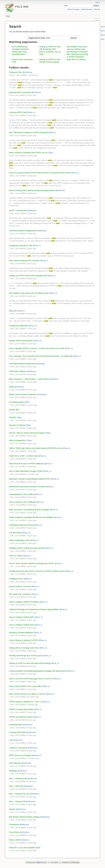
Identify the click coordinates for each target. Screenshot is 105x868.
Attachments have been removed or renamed (27, 487)
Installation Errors (16, 579)
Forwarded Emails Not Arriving (21, 525)
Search (96, 6)
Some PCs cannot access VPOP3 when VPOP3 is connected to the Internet (40, 173)
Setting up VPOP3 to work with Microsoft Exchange (30, 663)
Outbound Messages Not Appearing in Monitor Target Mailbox (34, 609)
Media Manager (87, 9)
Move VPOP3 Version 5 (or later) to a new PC (28, 694)
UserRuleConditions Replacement (23, 231)
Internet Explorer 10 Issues (20, 586)
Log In (98, 2)
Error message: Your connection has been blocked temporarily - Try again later (41, 356)
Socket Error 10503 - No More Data (23, 456)
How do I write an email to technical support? (27, 433)
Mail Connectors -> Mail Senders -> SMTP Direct (29, 379)
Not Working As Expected (77, 52)
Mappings (13, 771)
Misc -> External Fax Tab (19, 794)
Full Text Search (16, 533)
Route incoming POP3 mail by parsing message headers (32, 190)
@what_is (26, 840)
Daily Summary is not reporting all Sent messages (29, 510)
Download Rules (16, 725)
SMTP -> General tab (18, 210)
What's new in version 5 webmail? (23, 394)
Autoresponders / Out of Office (21, 494)
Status (12, 387)
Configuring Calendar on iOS (21, 246)
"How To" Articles (16, 556)
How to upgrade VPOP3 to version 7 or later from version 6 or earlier (37, 348)
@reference (27, 72)
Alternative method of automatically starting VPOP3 (30, 479)
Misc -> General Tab (17, 801)
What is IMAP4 (15, 840)
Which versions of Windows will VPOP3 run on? (28, 153)
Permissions (14, 824)
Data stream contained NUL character (24, 261)
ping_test (13, 311)
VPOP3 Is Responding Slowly (21, 709)
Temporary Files (16, 72)
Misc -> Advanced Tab (18, 778)
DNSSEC (13, 417)
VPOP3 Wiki (14, 410)
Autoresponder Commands (20, 92)
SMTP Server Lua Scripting (20, 755)
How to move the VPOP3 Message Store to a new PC (31, 679)
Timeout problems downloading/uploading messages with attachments (37, 671)
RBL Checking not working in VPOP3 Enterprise (29, 132)
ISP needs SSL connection (20, 594)
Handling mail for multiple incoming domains (27, 548)
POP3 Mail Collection (18, 371)
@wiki (27, 402)
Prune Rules (14, 832)
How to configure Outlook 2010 (22, 625)
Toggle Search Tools (37, 38)
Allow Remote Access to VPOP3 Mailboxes (27, 464)
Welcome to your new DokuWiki (22, 848)
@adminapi (42, 231)
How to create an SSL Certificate (22, 502)
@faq (50, 153)
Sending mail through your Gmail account (26, 656)
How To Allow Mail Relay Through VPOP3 (26, 471)
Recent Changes (74, 9)
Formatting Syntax (16, 402)
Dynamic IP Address (17, 425)
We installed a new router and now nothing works (29, 293)
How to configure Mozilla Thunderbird (24, 602)
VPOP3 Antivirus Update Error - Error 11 (25, 702)
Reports (12, 809)
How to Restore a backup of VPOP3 (24, 640)
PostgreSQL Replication (19, 326)
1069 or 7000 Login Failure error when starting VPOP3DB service (36, 448)
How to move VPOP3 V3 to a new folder (25, 686)
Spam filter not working (76, 59)
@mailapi (41, 364)
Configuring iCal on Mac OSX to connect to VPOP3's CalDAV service (37, 571)
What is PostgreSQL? (18, 440)
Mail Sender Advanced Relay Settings (24, 817)
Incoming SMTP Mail (17, 732)
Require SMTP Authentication (21, 341)
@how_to (31, 112)
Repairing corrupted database (21, 633)
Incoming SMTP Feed (18, 112)
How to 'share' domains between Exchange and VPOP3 (32, 563)
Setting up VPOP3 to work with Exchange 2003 (28, 276)
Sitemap (97, 9)
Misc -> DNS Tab (16, 786)
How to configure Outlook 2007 (22, 617)
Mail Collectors (15, 763)
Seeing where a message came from (24, 648)
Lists (11, 740)
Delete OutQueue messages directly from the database (31, 517)
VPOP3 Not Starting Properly (21, 717)
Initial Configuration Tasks (19, 540)
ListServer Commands (18, 748)
